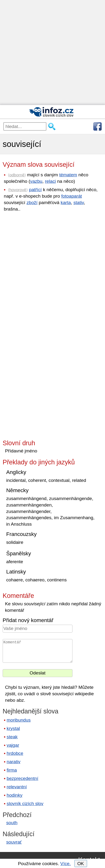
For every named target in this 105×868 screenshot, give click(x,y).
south (12, 823)
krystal (13, 728)
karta (66, 203)
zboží (32, 203)
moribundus (19, 720)
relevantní (17, 787)
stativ (79, 203)
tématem (68, 175)
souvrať (14, 842)
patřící (35, 190)
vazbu (36, 181)
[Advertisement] (52, 53)
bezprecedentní (22, 778)
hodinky (15, 795)
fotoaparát (72, 196)
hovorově (18, 190)
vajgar (13, 745)
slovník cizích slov (25, 804)
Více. (66, 864)
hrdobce (15, 753)
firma (12, 770)
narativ (14, 762)
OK (81, 864)
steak (12, 737)
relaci (50, 181)
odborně (17, 175)
